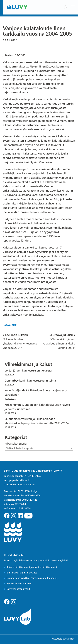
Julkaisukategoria (16, 443)
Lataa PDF (10, 325)
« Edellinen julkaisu (20, 341)
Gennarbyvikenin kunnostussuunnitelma (30, 380)
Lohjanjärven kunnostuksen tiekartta (28, 370)
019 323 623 (10, 484)
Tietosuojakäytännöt (62, 639)
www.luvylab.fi (60, 560)
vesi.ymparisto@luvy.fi (16, 480)
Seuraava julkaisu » (59, 341)
